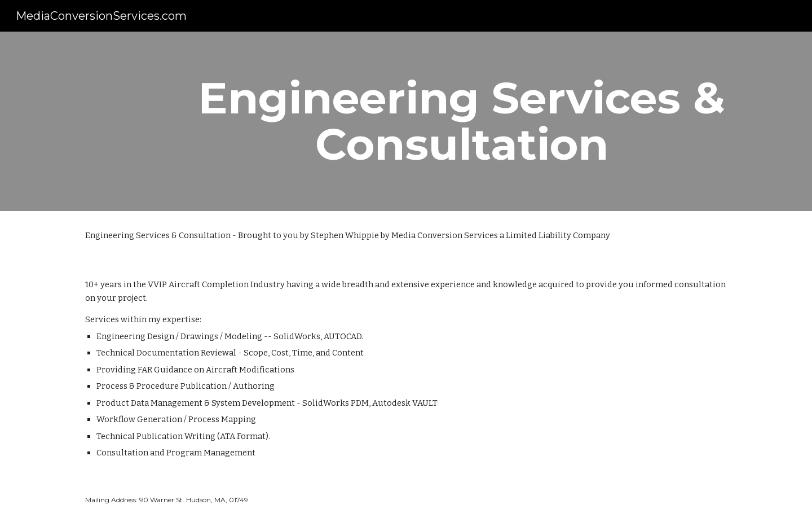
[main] (462, 121)
